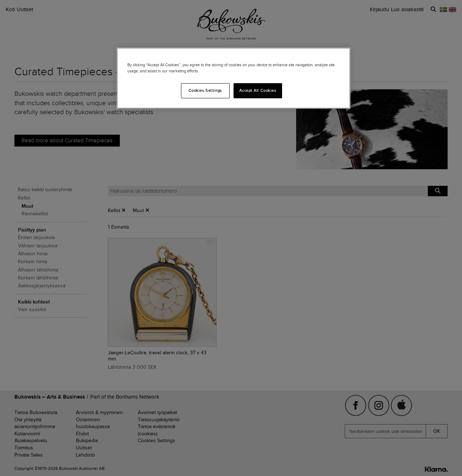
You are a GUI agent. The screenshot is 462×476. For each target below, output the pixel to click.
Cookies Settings (205, 90)
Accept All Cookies (258, 90)
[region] (234, 78)
